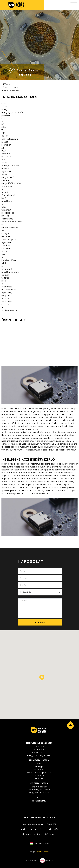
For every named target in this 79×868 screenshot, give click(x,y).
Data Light (39, 767)
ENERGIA (6, 84)
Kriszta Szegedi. (44, 852)
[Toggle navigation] (74, 5)
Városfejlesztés (39, 753)
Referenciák (39, 801)
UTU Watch (39, 770)
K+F (39, 797)
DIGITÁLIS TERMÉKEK (12, 91)
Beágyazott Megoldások (39, 755)
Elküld (40, 622)
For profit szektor (39, 787)
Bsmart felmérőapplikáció (39, 773)
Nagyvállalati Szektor (39, 793)
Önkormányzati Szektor (39, 790)
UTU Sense (39, 776)
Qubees (39, 764)
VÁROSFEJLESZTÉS (11, 87)
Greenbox (39, 779)
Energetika (39, 750)
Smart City (39, 747)
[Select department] (40, 592)
